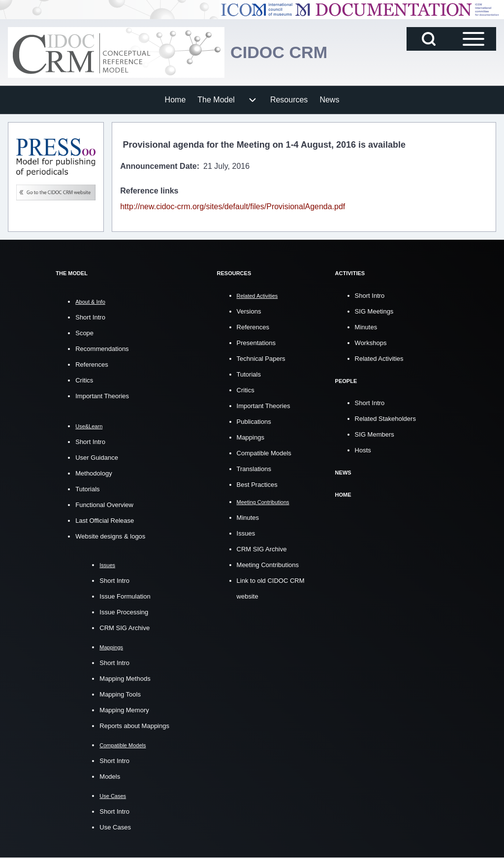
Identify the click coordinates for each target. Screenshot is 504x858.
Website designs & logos (110, 536)
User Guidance (97, 458)
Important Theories (102, 396)
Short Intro (90, 317)
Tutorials (87, 489)
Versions (249, 311)
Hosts (363, 450)
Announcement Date (158, 166)
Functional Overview (104, 505)
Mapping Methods (125, 679)
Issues (246, 533)
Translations (254, 468)
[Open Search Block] (429, 39)
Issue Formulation (125, 596)
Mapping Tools (120, 694)
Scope (84, 333)
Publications (254, 421)
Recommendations (102, 349)
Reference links (149, 191)
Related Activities (379, 358)
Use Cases (115, 827)
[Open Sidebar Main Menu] (473, 39)
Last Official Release (105, 521)
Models (110, 777)
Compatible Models (264, 453)
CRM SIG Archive (125, 628)
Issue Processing (124, 612)
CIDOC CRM (282, 52)
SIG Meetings (374, 311)
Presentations (256, 342)
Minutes (248, 518)
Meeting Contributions (268, 565)
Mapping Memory (124, 710)
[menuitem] (175, 100)
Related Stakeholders (385, 418)
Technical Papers (261, 358)
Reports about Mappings (134, 726)
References (92, 365)
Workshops (371, 342)
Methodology (94, 473)
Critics (84, 380)
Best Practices (257, 484)
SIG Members (375, 434)
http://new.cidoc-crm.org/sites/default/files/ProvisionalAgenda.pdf (233, 207)
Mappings (251, 437)
